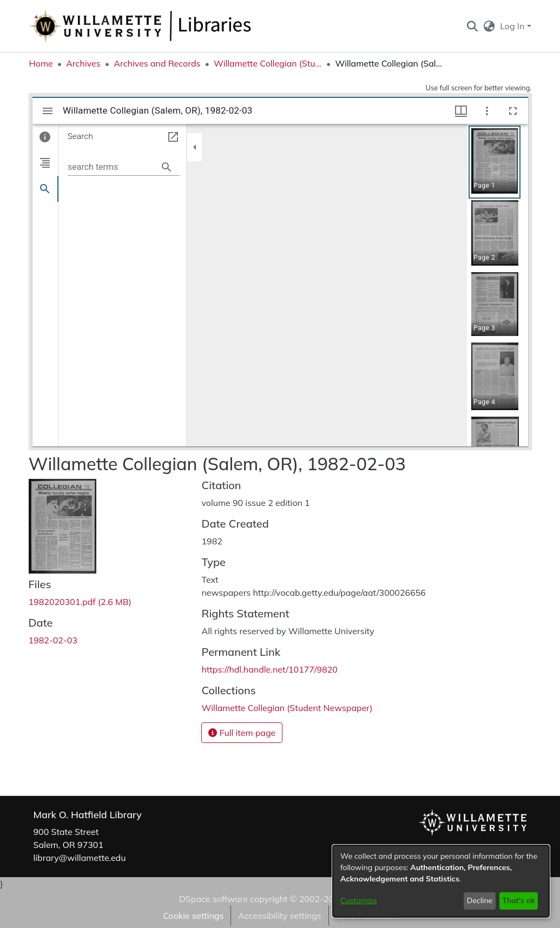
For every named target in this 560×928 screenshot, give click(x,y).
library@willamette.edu (80, 858)
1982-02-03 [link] (53, 640)
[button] (473, 26)
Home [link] (41, 63)
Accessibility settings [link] (279, 916)
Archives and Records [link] (157, 63)
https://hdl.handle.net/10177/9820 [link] (269, 669)
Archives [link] (83, 63)
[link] (80, 602)
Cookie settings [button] (193, 916)
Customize (359, 900)
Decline (480, 900)
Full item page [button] (242, 733)
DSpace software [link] (213, 899)
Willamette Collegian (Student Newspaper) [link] (268, 63)
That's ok (518, 900)
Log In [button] (513, 26)
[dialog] (441, 881)
